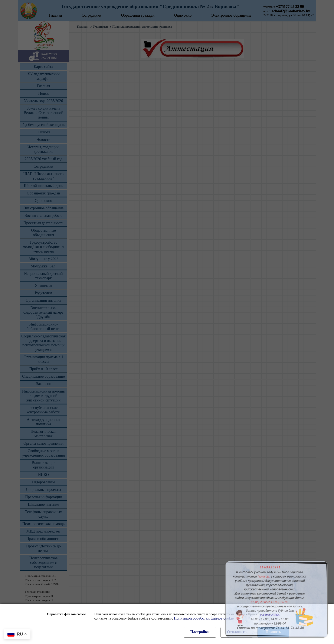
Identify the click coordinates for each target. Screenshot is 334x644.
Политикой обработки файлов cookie (204, 618)
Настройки (200, 632)
